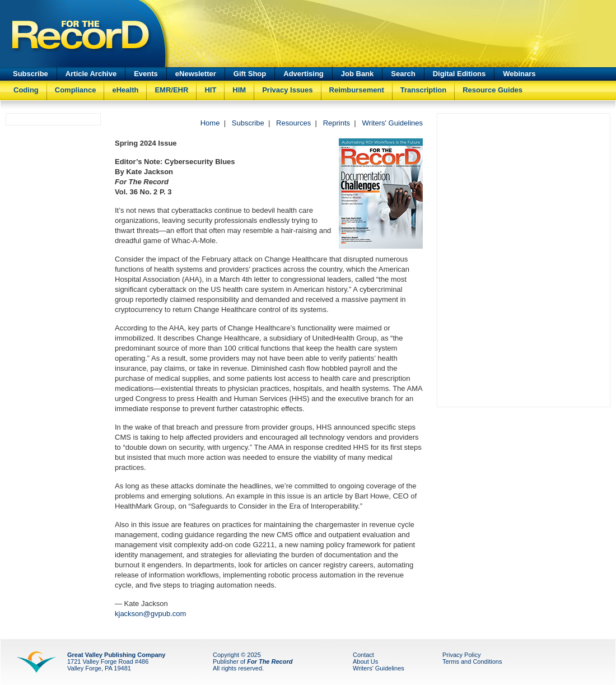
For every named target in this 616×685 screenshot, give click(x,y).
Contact (363, 655)
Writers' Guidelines (393, 123)
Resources (293, 123)
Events (146, 74)
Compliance (76, 90)
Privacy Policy (461, 655)
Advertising (304, 74)
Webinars (519, 74)
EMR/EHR (171, 90)
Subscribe (31, 74)
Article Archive (91, 74)
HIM (239, 90)
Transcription (423, 90)
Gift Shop (250, 74)
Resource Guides (493, 90)
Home (210, 123)
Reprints (337, 123)
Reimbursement (357, 90)
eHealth (125, 90)
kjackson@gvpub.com (150, 614)
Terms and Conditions (472, 661)
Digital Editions (459, 74)
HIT (210, 90)
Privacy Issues (287, 90)
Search (403, 74)
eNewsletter (196, 74)
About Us (365, 661)
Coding (26, 90)
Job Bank (358, 74)
